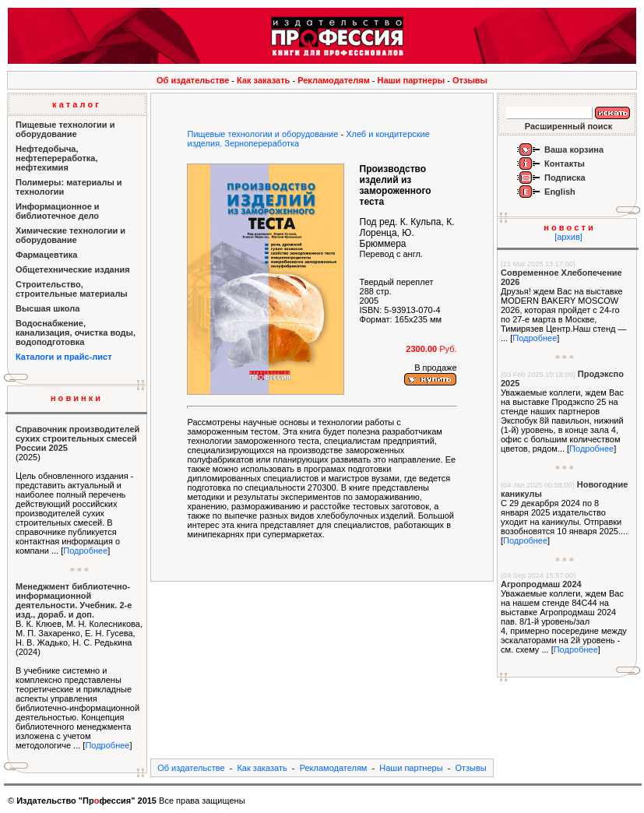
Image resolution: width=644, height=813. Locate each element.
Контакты (565, 164)
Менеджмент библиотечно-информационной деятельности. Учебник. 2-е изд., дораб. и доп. (74, 600)
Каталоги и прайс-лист (64, 357)
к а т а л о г (76, 104)
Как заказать (263, 80)
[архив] (568, 237)
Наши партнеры (412, 80)
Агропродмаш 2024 (541, 584)
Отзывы (470, 80)
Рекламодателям (334, 80)
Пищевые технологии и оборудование (262, 134)
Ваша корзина (574, 150)
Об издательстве (193, 80)
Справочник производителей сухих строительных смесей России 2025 (77, 438)
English (560, 192)
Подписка (565, 178)
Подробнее (85, 551)
